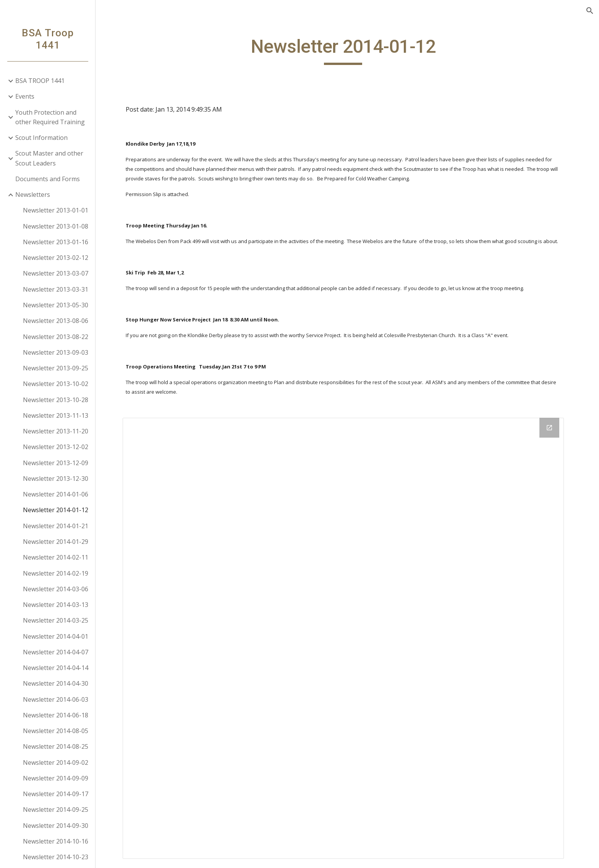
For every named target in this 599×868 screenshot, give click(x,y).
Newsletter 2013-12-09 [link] (56, 463)
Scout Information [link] (41, 138)
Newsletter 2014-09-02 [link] (56, 763)
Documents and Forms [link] (48, 179)
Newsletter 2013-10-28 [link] (56, 400)
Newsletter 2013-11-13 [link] (56, 415)
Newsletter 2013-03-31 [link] (56, 289)
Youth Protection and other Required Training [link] (50, 117)
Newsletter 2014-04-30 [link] (56, 683)
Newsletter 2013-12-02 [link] (56, 447)
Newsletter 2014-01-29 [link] (56, 542)
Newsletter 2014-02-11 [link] (56, 557)
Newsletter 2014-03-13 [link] (56, 605)
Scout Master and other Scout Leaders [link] (49, 158)
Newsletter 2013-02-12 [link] (56, 258)
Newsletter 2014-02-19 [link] (56, 573)
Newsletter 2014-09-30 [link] (56, 826)
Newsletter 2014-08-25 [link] (56, 746)
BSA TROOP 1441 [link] (40, 81)
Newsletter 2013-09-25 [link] (56, 368)
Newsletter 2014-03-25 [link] (56, 620)
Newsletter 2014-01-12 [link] (56, 510)
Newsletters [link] (33, 195)
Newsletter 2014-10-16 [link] (56, 841)
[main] (347, 50)
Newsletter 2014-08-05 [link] (56, 731)
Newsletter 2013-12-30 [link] (56, 479)
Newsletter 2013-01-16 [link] (56, 242)
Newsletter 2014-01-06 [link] (56, 494)
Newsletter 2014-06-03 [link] (56, 699)
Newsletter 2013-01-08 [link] (56, 226)
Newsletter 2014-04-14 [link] (56, 668)
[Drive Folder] (347, 638)
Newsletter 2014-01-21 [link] (56, 526)
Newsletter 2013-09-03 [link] (56, 352)
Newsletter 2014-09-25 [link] (56, 810)
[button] (590, 11)
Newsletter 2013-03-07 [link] (56, 273)
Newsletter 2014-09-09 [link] (56, 778)
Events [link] (25, 96)
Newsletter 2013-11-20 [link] (56, 431)
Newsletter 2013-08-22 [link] (56, 337)
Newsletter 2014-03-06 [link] (56, 589)
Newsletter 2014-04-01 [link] (56, 636)
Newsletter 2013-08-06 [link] (56, 321)
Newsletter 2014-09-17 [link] (56, 794)
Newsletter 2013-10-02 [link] (56, 384)
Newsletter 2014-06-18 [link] (56, 715)
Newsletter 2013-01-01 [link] (56, 210)
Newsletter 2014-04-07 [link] (56, 652)
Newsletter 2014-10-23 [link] (56, 857)
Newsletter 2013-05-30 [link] (56, 305)
